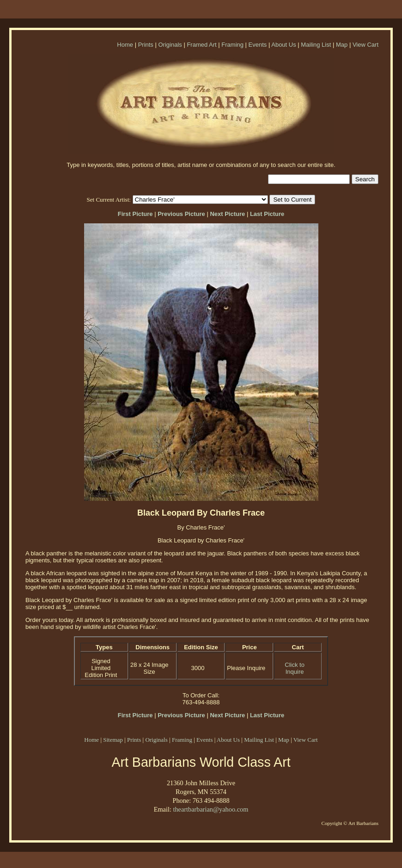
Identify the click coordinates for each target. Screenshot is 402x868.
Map (342, 45)
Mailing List (316, 45)
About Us (283, 45)
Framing (232, 45)
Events (258, 45)
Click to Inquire (295, 668)
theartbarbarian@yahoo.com (210, 809)
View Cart (365, 45)
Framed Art (201, 45)
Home (125, 45)
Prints (146, 45)
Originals (170, 45)
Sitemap (113, 740)
